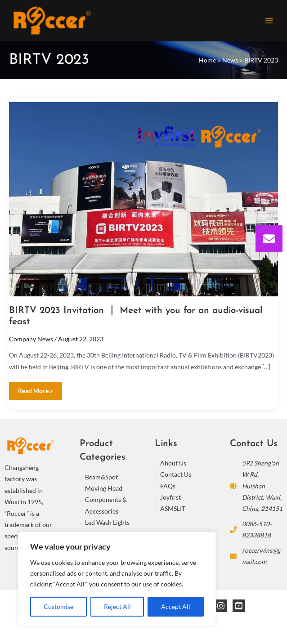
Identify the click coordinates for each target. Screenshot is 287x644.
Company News (31, 339)
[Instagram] (221, 606)
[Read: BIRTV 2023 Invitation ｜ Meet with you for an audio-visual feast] (143, 198)
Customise (58, 606)
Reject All (117, 606)
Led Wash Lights (107, 522)
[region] (117, 579)
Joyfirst (170, 497)
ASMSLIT (173, 508)
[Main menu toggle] (269, 20)
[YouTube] (239, 606)
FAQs (168, 486)
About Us (173, 463)
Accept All (176, 606)
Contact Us (176, 474)
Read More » (35, 388)
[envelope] (269, 239)
